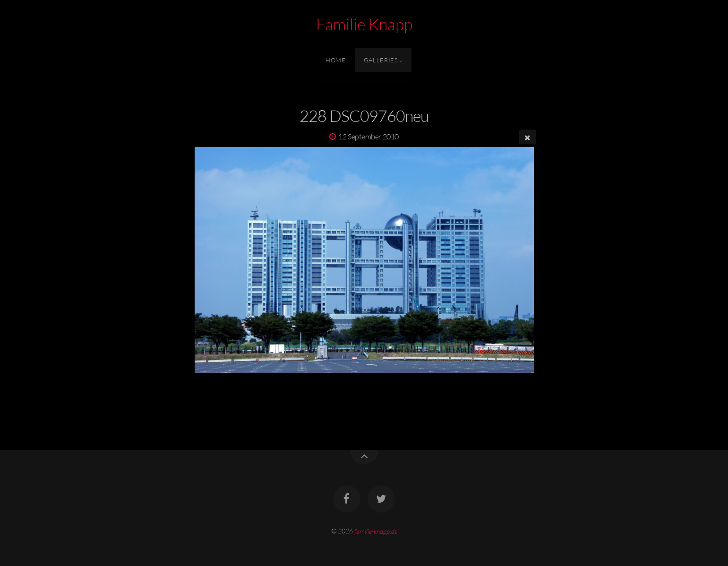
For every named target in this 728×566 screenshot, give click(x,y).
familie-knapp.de (376, 531)
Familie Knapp (364, 24)
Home (336, 60)
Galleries (381, 60)
